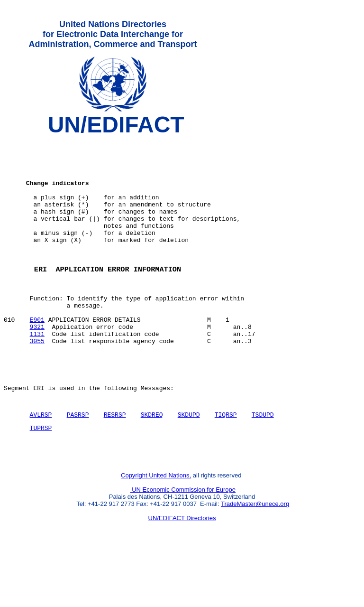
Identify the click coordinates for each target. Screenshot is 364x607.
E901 (37, 355)
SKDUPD (189, 462)
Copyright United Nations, (156, 529)
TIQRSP (226, 462)
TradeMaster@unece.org (255, 557)
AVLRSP (41, 462)
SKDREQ (152, 462)
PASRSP (78, 462)
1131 (37, 372)
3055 (37, 380)
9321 (37, 363)
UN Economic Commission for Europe (183, 543)
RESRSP (115, 462)
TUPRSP (41, 477)
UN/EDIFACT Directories (182, 572)
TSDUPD (263, 462)
